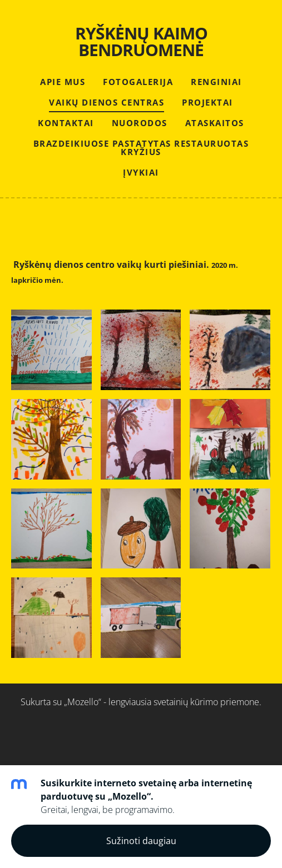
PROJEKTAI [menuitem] (207, 102)
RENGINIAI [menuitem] (216, 82)
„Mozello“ (83, 702)
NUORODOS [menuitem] (140, 123)
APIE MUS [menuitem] (63, 82)
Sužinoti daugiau (141, 841)
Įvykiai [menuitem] (141, 172)
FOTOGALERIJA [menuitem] (138, 82)
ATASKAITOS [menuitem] (215, 123)
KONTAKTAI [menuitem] (66, 123)
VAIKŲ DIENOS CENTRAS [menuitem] (107, 102)
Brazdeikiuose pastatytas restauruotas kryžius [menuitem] (141, 148)
